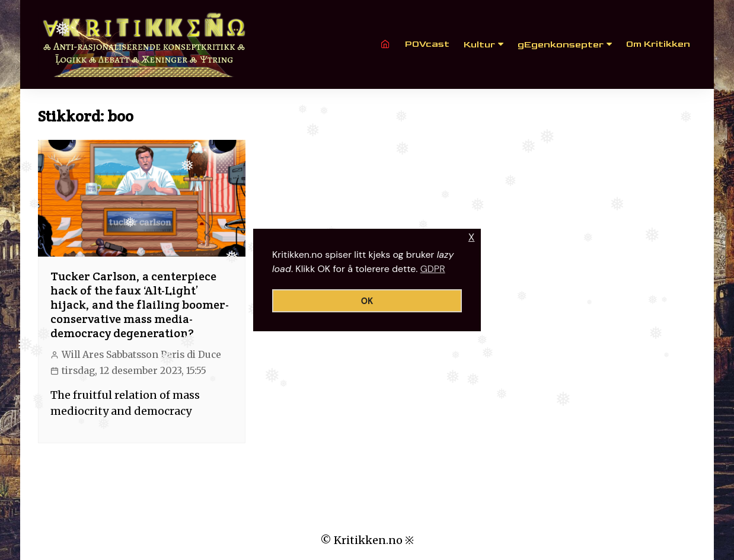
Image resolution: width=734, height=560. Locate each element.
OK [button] (367, 301)
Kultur (479, 45)
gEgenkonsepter (561, 45)
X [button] (472, 237)
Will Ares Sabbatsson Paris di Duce (141, 355)
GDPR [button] (433, 269)
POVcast (427, 44)
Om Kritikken (658, 44)
